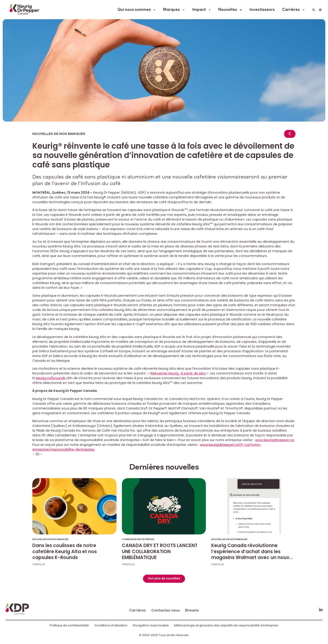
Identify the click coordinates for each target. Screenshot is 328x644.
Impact (199, 10)
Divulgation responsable (151, 625)
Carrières (291, 10)
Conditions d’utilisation (111, 625)
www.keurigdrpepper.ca (275, 440)
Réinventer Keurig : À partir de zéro (178, 373)
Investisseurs (262, 10)
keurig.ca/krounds (51, 378)
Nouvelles (228, 10)
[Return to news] (290, 135)
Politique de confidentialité (69, 625)
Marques (171, 10)
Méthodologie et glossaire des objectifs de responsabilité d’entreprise (226, 625)
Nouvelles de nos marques (59, 134)
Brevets (192, 610)
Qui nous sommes (134, 10)
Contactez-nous (165, 610)
